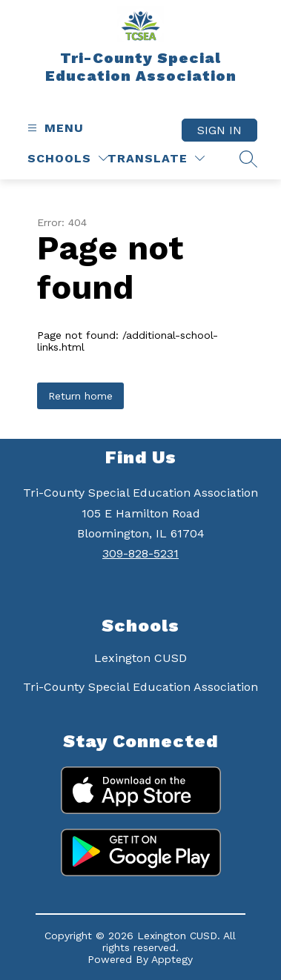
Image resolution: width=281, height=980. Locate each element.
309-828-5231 (140, 553)
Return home (80, 396)
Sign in (219, 130)
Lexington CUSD (140, 658)
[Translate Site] (156, 158)
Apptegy (172, 959)
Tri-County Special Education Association (140, 687)
